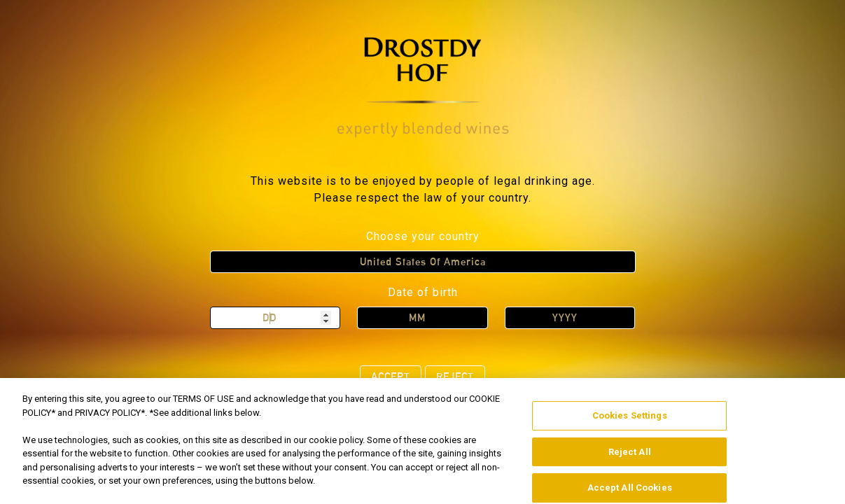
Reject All (630, 463)
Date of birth (423, 292)
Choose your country (423, 236)
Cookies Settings (630, 427)
